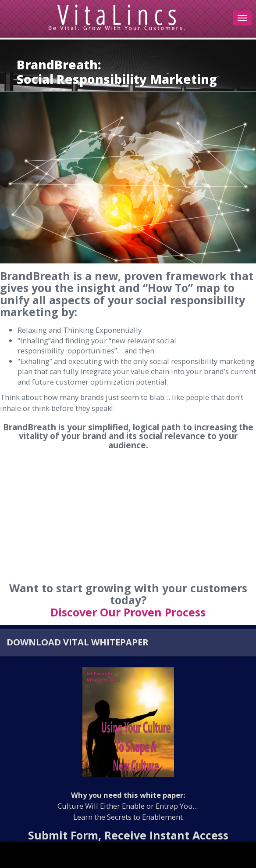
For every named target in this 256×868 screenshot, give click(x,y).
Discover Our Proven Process (128, 612)
